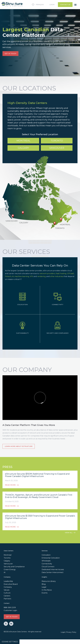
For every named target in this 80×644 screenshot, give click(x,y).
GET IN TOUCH (10, 54)
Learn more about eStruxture (19, 446)
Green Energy (10, 570)
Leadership (8, 581)
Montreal (23, 141)
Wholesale (46, 561)
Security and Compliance (14, 567)
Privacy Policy (71, 632)
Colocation (46, 555)
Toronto (57, 141)
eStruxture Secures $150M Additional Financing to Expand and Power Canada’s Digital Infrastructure (37, 475)
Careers (7, 596)
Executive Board (11, 584)
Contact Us (65, 5)
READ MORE (12, 485)
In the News (47, 590)
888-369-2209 (10, 608)
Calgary (23, 148)
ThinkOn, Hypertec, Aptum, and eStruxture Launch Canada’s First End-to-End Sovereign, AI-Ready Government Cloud (39, 496)
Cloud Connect (48, 567)
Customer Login (10, 610)
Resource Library (49, 581)
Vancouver (57, 148)
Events (45, 593)
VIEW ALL (70, 533)
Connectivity (47, 564)
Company (8, 587)
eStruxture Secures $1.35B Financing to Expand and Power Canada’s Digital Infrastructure (40, 517)
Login (52, 5)
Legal (44, 587)
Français (37, 5)
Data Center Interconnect (53, 572)
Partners (7, 599)
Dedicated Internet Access (53, 570)
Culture (7, 593)
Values (7, 590)
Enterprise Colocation (51, 558)
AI (5, 572)
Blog (44, 584)
